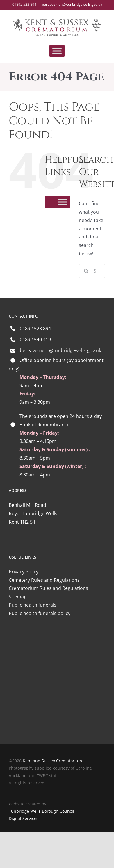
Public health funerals (33, 605)
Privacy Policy (24, 572)
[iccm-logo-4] (57, 639)
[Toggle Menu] (57, 51)
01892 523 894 (35, 329)
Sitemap (18, 597)
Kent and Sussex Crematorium (52, 761)
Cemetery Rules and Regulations (44, 580)
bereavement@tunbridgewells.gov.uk (72, 4)
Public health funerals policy (40, 613)
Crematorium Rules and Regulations (48, 588)
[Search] (86, 271)
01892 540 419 (35, 340)
